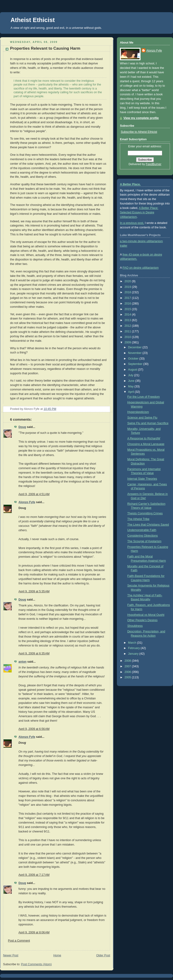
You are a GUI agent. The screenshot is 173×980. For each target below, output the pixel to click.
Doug (22, 427)
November (135, 353)
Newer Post (11, 955)
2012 (128, 326)
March (133, 643)
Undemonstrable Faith (142, 530)
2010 (128, 337)
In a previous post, (132, 223)
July (131, 375)
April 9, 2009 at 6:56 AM (34, 729)
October (134, 359)
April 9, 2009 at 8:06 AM (34, 932)
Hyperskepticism (138, 412)
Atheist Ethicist (33, 20)
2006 (128, 672)
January (134, 654)
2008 (128, 661)
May (131, 386)
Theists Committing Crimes (145, 513)
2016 (128, 304)
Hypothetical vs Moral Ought (146, 615)
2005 (128, 677)
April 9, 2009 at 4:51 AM (34, 494)
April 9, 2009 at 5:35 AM (34, 591)
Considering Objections (143, 536)
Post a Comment (19, 941)
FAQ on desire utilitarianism (141, 268)
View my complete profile (141, 118)
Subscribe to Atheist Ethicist (139, 132)
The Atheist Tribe (139, 519)
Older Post (103, 955)
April (132, 392)
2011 (128, 331)
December (135, 347)
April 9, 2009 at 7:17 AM (34, 875)
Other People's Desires (142, 620)
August (133, 370)
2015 (128, 309)
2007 (128, 666)
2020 (128, 281)
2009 (128, 342)
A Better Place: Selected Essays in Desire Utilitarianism (139, 212)
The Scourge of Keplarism (144, 541)
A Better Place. (130, 184)
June (132, 381)
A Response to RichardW (144, 438)
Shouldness (135, 626)
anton (22, 662)
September (136, 364)
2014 (128, 315)
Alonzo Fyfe (27, 502)
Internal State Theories (142, 479)
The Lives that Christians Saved (148, 525)
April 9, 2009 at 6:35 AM (34, 653)
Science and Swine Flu (142, 418)
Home (57, 955)
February (134, 648)
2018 (128, 292)
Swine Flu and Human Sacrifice (148, 423)
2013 (128, 320)
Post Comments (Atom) (36, 964)
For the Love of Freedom (144, 397)
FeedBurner (154, 164)
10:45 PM (50, 409)
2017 (128, 298)
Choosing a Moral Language (146, 444)
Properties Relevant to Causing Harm (45, 48)
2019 (128, 287)
